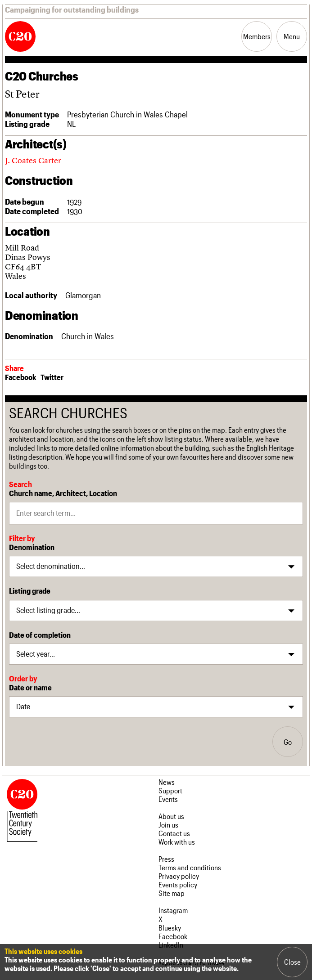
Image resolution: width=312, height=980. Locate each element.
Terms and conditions (190, 867)
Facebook (20, 377)
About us (171, 816)
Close (292, 962)
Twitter (52, 377)
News (167, 782)
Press (166, 859)
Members (257, 36)
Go (288, 742)
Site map (172, 893)
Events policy (178, 884)
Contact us (174, 833)
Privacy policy (179, 876)
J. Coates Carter (33, 160)
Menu (292, 36)
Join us (168, 825)
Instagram (173, 910)
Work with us (177, 842)
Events (168, 799)
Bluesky (170, 928)
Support (170, 790)
